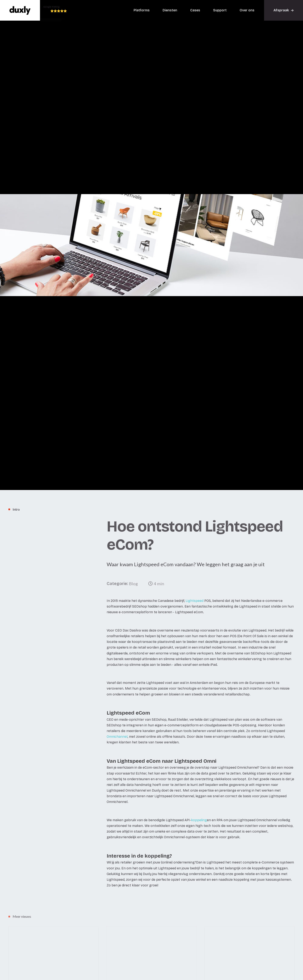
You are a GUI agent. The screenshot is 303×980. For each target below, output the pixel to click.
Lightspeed (195, 612)
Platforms (142, 10)
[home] (20, 10)
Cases (195, 10)
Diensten (170, 10)
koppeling (199, 832)
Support (220, 10)
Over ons (247, 10)
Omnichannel (117, 748)
